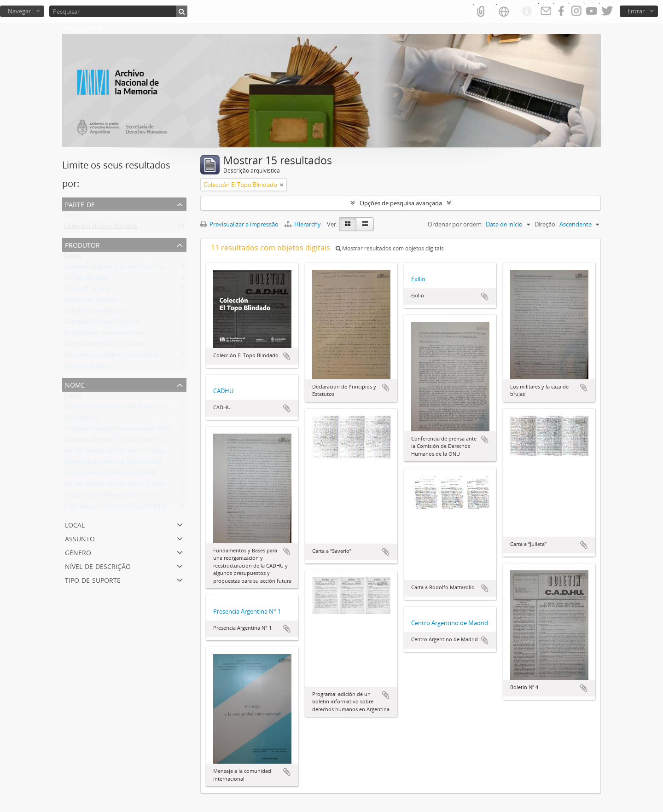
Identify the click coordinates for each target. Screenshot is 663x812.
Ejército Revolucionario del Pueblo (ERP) (118, 408)
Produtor (82, 244)
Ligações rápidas (527, 12)
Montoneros (81, 419)
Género (78, 552)
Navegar (19, 11)
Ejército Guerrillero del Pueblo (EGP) (113, 464)
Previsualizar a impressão (239, 224)
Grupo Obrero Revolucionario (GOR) (113, 497)
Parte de (80, 204)
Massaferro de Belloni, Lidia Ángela (111, 357)
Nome (75, 384)
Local (75, 524)
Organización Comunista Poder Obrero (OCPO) (128, 508)
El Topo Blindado (87, 279)
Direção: (546, 224)
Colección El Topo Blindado (101, 228)
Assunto (80, 538)
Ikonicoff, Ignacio (87, 290)
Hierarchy (303, 224)
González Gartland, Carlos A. (102, 324)
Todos (73, 217)
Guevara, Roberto (88, 368)
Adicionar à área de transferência (287, 356)
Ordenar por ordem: (455, 224)
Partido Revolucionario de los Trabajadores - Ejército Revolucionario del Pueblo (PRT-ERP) (186, 486)
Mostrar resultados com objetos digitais (390, 248)
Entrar (636, 11)
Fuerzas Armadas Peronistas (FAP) (110, 475)
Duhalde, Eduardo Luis (95, 313)
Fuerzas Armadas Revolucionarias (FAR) (118, 430)
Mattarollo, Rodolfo (91, 302)
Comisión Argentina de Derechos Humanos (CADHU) (136, 268)
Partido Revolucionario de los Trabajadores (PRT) (131, 452)
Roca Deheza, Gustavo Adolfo (104, 335)
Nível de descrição (98, 565)
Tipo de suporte (93, 579)
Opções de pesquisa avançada (401, 203)
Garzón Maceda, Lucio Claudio (105, 346)
